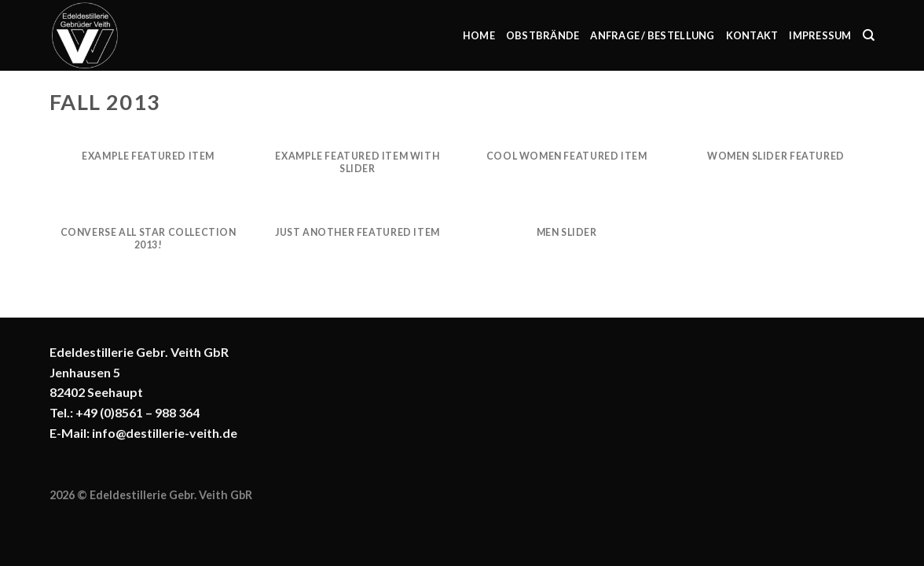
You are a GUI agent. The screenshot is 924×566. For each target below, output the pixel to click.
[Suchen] (869, 35)
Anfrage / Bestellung (652, 35)
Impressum (820, 35)
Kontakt (752, 35)
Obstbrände (543, 35)
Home (479, 35)
